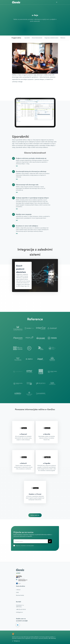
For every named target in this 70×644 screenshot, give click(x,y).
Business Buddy (20, 595)
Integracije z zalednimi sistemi (51, 38)
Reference (63, 38)
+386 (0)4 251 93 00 (21, 609)
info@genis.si (19, 612)
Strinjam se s (25, 546)
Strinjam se (16, 641)
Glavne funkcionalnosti (37, 38)
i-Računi (18, 590)
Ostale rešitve (35, 515)
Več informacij (52, 638)
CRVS (17, 592)
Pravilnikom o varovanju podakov (28, 546)
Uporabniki (27, 38)
